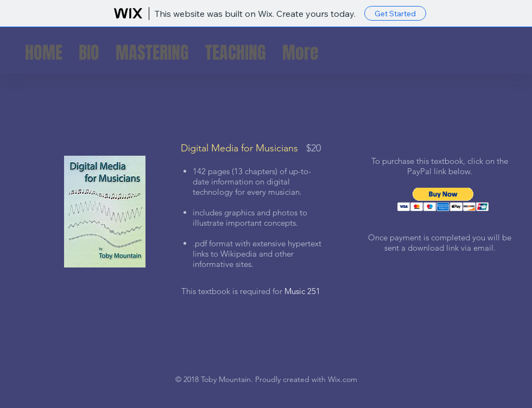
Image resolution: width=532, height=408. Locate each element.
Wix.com (343, 379)
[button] (443, 199)
